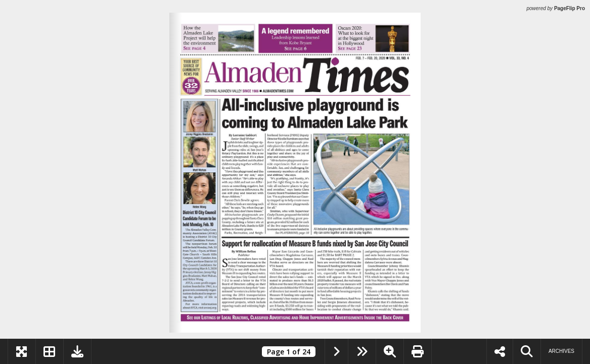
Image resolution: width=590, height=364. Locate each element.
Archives (561, 351)
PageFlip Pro (570, 8)
